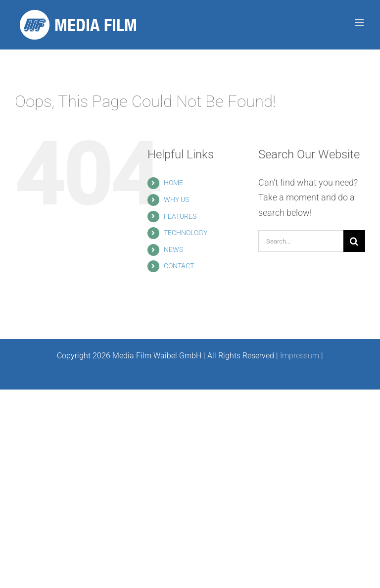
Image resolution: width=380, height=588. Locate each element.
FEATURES (180, 216)
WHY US (176, 199)
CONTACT (179, 266)
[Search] (354, 241)
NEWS (173, 249)
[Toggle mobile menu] (360, 23)
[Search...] (301, 241)
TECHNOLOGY (186, 233)
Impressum (300, 356)
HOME (173, 183)
